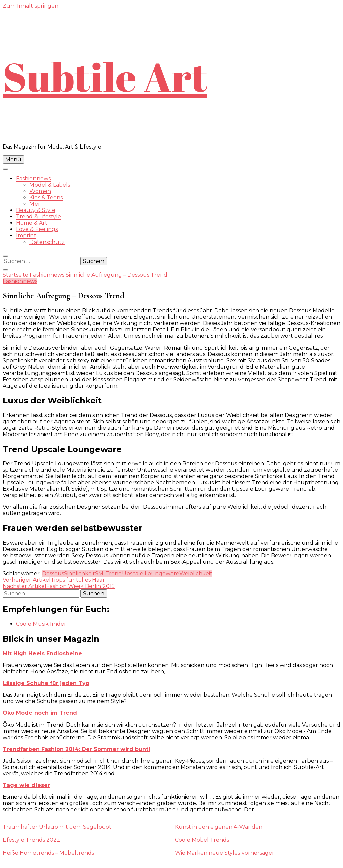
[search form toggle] (5, 256)
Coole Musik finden (42, 624)
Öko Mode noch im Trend (40, 713)
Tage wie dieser (26, 785)
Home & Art (32, 223)
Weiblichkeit (196, 573)
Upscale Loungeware (151, 573)
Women (40, 191)
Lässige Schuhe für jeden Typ (46, 683)
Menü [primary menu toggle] (13, 159)
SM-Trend (109, 573)
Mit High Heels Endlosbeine (42, 653)
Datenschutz (47, 242)
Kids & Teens (46, 198)
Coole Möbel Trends (202, 840)
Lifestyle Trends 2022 (31, 840)
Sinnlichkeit (80, 573)
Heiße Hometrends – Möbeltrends (48, 853)
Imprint (26, 236)
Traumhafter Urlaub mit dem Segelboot (57, 827)
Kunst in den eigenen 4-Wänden (219, 827)
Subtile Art (105, 76)
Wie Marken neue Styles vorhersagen (225, 853)
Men (36, 204)
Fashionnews (33, 178)
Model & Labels (50, 185)
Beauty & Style (36, 210)
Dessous (53, 573)
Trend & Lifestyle (39, 217)
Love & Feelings (37, 229)
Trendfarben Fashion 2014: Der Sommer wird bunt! (76, 749)
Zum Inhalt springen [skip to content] (30, 6)
